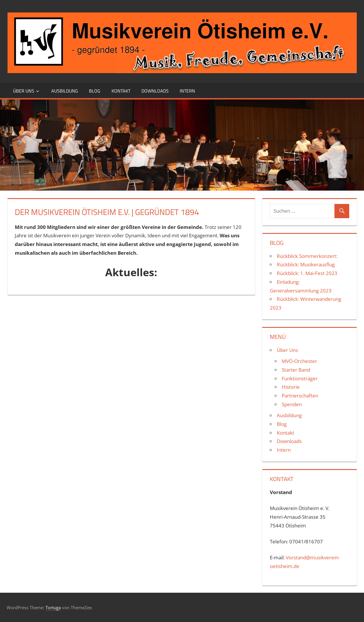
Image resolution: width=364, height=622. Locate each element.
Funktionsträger (300, 378)
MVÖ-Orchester (299, 361)
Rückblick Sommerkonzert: (307, 256)
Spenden (292, 404)
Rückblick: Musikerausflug (306, 264)
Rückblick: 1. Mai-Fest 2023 (307, 273)
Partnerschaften (300, 396)
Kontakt (121, 91)
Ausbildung (65, 91)
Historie (291, 387)
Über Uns (24, 91)
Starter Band (296, 370)
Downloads (155, 91)
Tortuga (53, 607)
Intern (187, 91)
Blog (95, 91)
